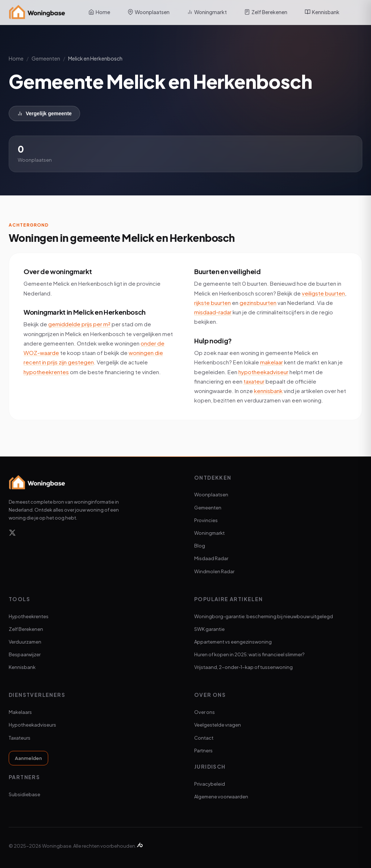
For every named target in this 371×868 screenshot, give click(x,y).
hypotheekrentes (46, 372)
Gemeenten (46, 58)
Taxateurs (20, 738)
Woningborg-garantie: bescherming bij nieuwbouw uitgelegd (264, 616)
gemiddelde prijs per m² (79, 324)
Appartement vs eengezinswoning (233, 642)
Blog (200, 546)
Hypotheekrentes (29, 616)
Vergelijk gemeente (44, 113)
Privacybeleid (210, 784)
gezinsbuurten (258, 303)
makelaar (272, 362)
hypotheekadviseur (263, 372)
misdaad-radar (213, 312)
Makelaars (20, 712)
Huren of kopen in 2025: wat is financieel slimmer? (249, 654)
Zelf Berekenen (266, 12)
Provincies (206, 520)
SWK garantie (209, 629)
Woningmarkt (207, 12)
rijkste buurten (212, 303)
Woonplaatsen (149, 12)
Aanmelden (28, 758)
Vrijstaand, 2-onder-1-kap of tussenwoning (243, 667)
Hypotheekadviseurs (32, 725)
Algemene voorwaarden (221, 797)
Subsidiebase (24, 794)
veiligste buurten (323, 293)
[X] (12, 534)
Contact (204, 738)
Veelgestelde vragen (218, 725)
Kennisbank (322, 12)
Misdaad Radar (211, 558)
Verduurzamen (25, 642)
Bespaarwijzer (25, 654)
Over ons (205, 712)
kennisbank (268, 391)
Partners (203, 751)
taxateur (254, 381)
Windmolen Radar (214, 571)
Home (99, 12)
